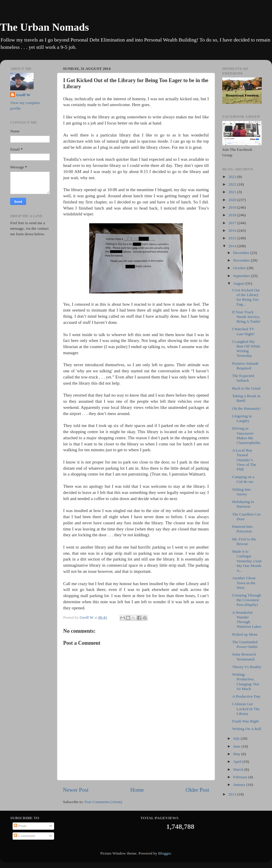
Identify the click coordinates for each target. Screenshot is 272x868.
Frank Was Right (246, 721)
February (241, 777)
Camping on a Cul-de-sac (243, 479)
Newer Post (76, 790)
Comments (25, 836)
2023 (233, 177)
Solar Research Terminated (244, 657)
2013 (233, 794)
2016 (233, 230)
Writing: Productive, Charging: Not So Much (246, 682)
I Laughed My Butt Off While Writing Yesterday (246, 349)
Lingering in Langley (242, 418)
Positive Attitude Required (245, 366)
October (240, 268)
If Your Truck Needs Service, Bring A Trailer (246, 317)
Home (137, 790)
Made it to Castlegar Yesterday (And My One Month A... (247, 561)
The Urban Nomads (44, 27)
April (238, 761)
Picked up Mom (245, 634)
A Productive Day (246, 696)
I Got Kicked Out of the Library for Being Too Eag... (246, 297)
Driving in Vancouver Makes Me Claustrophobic (247, 435)
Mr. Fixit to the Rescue (244, 541)
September (242, 276)
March (239, 769)
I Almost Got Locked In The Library (246, 709)
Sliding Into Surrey (242, 492)
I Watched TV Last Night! (243, 331)
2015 (233, 238)
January (240, 785)
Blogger (165, 853)
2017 (233, 223)
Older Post (197, 790)
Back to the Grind (246, 388)
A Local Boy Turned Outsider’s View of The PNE (244, 460)
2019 (233, 207)
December (242, 253)
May (237, 754)
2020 (233, 200)
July (237, 738)
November (242, 260)
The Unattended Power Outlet (245, 644)
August (239, 283)
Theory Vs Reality (247, 667)
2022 (233, 184)
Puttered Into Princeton (242, 529)
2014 (233, 246)
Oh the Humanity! (247, 408)
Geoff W (23, 95)
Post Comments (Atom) (103, 802)
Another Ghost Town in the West (244, 583)
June (237, 746)
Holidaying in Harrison (243, 504)
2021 (233, 192)
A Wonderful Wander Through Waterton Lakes (247, 620)
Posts (20, 826)
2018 (233, 215)
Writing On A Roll (247, 729)
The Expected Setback (243, 378)
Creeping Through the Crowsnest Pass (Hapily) (247, 600)
